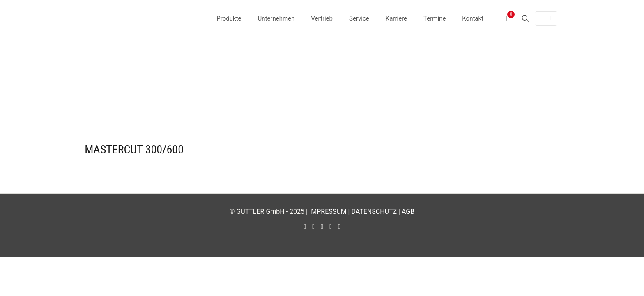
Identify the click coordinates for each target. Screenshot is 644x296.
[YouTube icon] (314, 227)
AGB (408, 212)
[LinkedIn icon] (322, 227)
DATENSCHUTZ (374, 212)
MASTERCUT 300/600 (134, 149)
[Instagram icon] (331, 227)
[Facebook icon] (305, 227)
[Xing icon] (339, 227)
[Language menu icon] (546, 18)
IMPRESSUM (328, 212)
